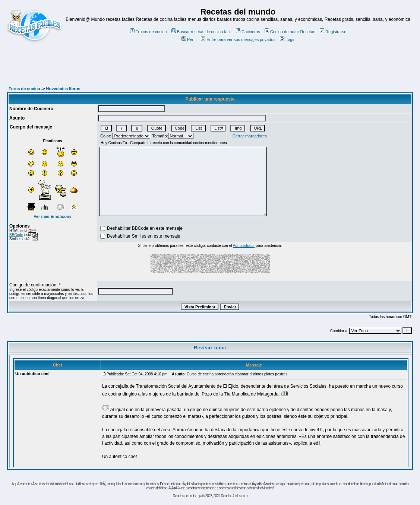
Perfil (189, 39)
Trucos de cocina (148, 32)
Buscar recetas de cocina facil (201, 32)
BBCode (16, 235)
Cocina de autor (282, 32)
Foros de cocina (24, 89)
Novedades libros (63, 89)
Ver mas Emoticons (53, 216)
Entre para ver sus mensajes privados (238, 39)
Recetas (308, 32)
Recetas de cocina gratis (189, 496)
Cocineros (248, 32)
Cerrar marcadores (250, 136)
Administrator (244, 246)
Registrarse (333, 32)
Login (288, 39)
